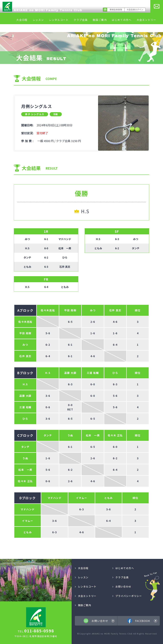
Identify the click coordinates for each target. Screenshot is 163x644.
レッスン (38, 20)
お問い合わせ (122, 586)
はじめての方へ (122, 20)
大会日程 (22, 20)
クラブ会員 (81, 20)
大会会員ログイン (135, 9)
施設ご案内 (100, 20)
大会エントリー (146, 20)
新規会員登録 (116, 9)
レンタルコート (59, 20)
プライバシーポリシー (127, 596)
